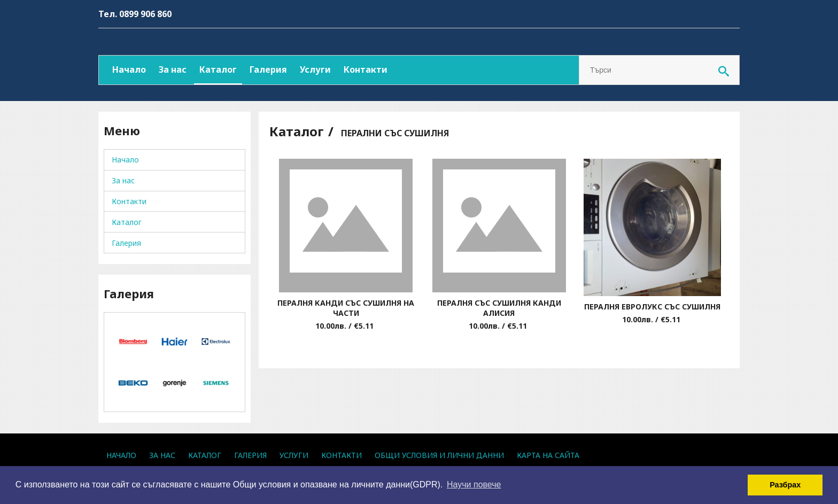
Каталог (218, 69)
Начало (129, 69)
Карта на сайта (548, 455)
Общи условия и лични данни (439, 455)
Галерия (268, 69)
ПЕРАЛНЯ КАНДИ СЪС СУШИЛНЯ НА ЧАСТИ (346, 308)
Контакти (366, 69)
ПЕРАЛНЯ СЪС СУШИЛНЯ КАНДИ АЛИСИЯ (499, 308)
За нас (173, 69)
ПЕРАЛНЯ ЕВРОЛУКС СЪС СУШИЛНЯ (652, 307)
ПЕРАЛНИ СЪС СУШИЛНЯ (395, 133)
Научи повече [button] (474, 484)
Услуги (315, 69)
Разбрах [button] (785, 485)
